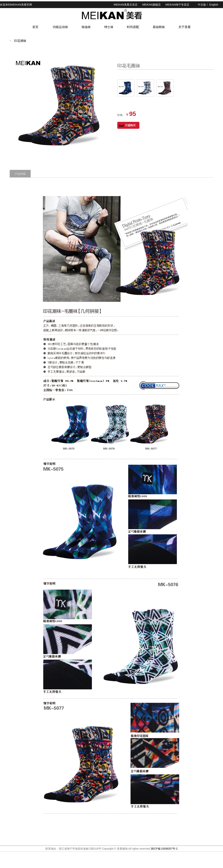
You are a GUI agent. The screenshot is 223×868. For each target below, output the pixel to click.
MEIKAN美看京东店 (126, 5)
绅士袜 (109, 27)
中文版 (202, 5)
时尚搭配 (133, 27)
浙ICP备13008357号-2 (164, 849)
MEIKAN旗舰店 (151, 5)
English (214, 5)
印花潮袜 (20, 41)
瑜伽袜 (86, 27)
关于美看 (185, 27)
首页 (35, 27)
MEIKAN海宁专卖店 (177, 5)
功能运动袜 (60, 27)
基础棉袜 (159, 27)
